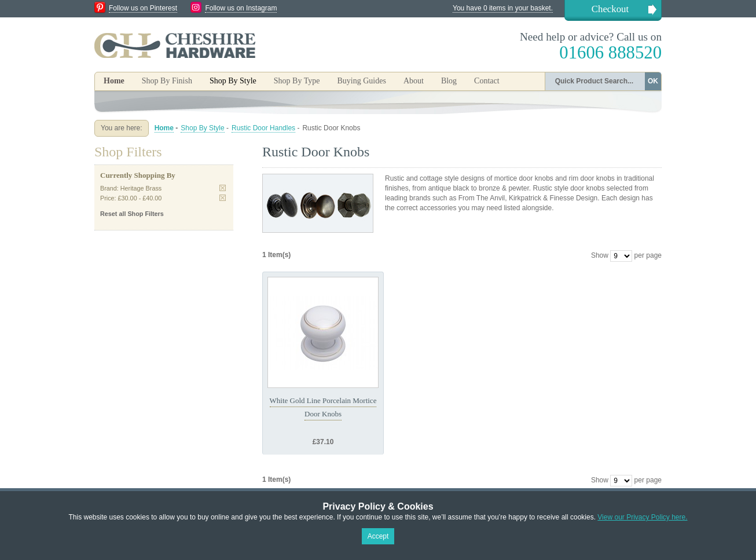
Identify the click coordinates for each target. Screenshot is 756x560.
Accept (378, 536)
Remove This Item (223, 188)
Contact (487, 81)
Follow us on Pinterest (143, 8)
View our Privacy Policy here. (642, 517)
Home (114, 81)
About (414, 81)
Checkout (610, 9)
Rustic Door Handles (263, 128)
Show (600, 255)
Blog (449, 81)
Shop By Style (202, 128)
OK (653, 81)
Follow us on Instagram (241, 8)
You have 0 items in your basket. (503, 8)
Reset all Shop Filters (132, 214)
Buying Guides (361, 81)
